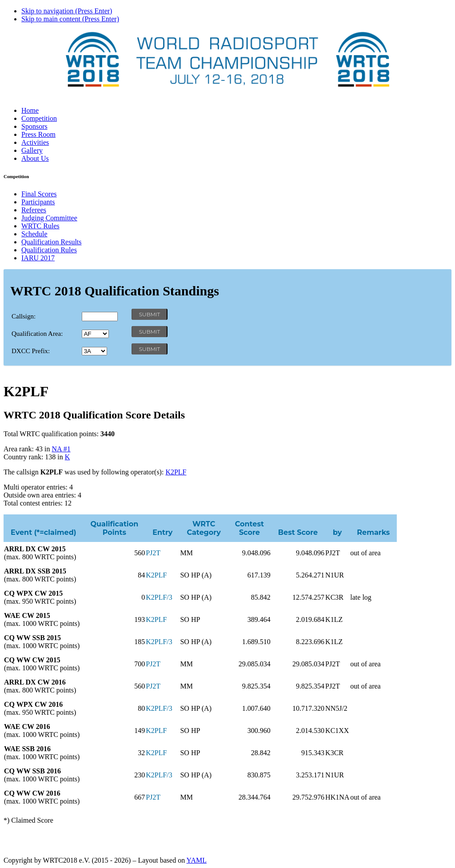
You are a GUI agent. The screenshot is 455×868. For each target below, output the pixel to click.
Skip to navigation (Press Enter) (67, 11)
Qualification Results (52, 242)
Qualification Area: (37, 334)
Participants (38, 202)
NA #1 (61, 449)
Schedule (34, 234)
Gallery (32, 150)
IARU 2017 (38, 258)
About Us (35, 158)
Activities (35, 142)
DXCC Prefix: (31, 351)
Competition (39, 118)
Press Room (38, 134)
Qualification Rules (49, 250)
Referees (34, 210)
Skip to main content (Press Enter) (70, 19)
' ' (95, 334)
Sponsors (34, 126)
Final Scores (39, 194)
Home (30, 110)
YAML (197, 860)
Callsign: (24, 316)
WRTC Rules (40, 226)
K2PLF (176, 472)
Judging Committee (49, 218)
